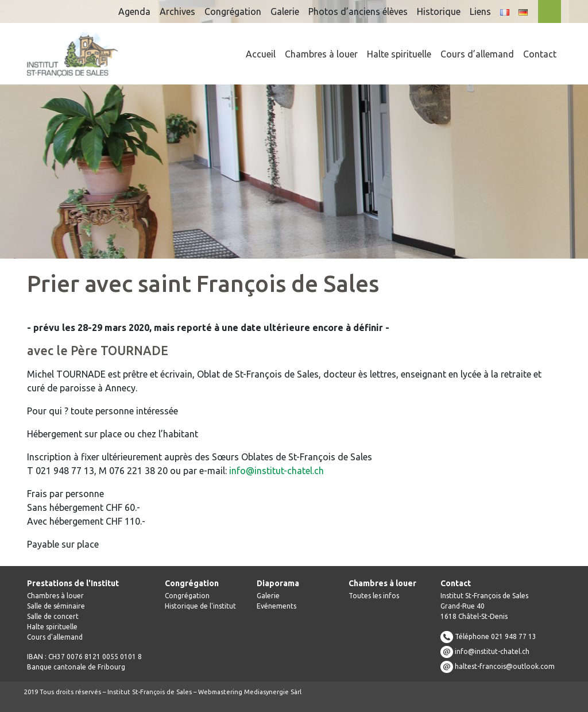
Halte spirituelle (399, 54)
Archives (177, 11)
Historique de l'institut (200, 606)
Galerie (285, 11)
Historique (439, 11)
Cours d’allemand (477, 54)
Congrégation (233, 11)
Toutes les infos (374, 596)
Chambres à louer (321, 54)
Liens (480, 11)
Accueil (261, 54)
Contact (540, 54)
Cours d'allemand (55, 637)
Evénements (276, 606)
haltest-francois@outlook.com (505, 666)
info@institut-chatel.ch (276, 471)
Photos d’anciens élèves (358, 11)
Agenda (134, 11)
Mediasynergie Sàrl (273, 692)
